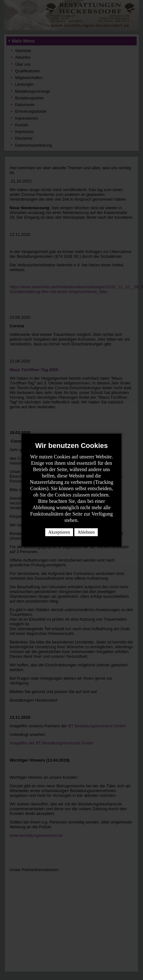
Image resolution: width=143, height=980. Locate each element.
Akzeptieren (59, 532)
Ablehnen (86, 532)
